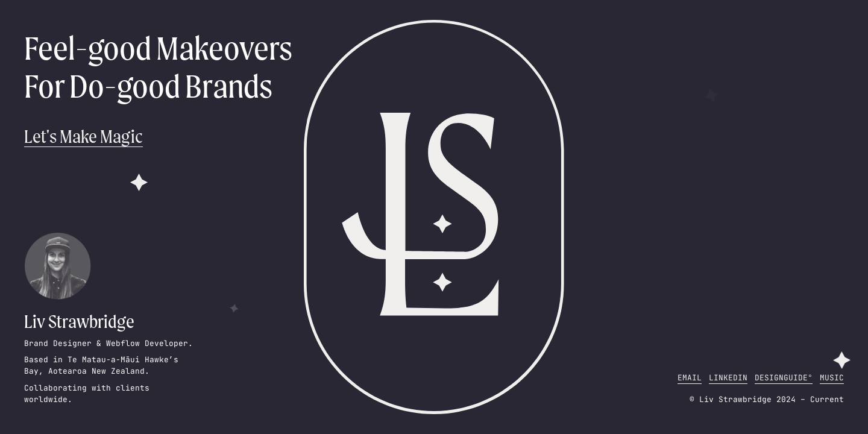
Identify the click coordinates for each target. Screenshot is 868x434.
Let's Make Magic (83, 136)
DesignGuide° (784, 378)
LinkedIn (728, 378)
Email (690, 378)
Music (832, 378)
